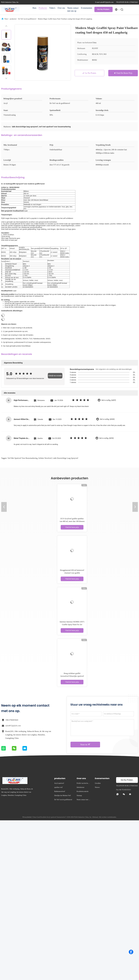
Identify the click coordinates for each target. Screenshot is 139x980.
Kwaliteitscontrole (82, 791)
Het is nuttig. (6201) (109, 400)
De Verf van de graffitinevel (27, 19)
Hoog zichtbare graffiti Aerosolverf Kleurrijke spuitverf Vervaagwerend (72, 676)
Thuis (6, 19)
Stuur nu (85, 744)
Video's (52, 8)
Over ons (61, 8)
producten (13, 19)
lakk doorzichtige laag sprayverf (65, 458)
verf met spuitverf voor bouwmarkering (22, 458)
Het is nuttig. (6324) (107, 419)
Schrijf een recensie (55, 376)
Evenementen (87, 8)
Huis (34, 8)
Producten (43, 8)
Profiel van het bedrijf (83, 784)
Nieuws (97, 787)
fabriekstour (80, 787)
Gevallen (98, 783)
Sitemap (79, 796)
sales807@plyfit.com (13, 726)
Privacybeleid (27, 817)
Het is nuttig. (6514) (106, 438)
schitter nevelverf (45, 458)
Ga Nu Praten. (103, 9)
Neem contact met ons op (73, 9)
